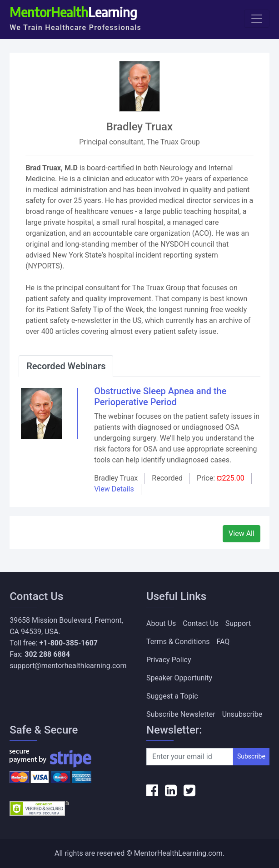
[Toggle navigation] (257, 19)
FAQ (223, 642)
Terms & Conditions (178, 642)
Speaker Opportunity (179, 678)
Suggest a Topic (172, 696)
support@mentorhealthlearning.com (68, 666)
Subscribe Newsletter (181, 714)
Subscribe (251, 756)
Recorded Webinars (66, 366)
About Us (161, 623)
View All (242, 533)
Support (238, 623)
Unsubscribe (242, 714)
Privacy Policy (169, 660)
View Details (114, 489)
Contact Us (201, 623)
